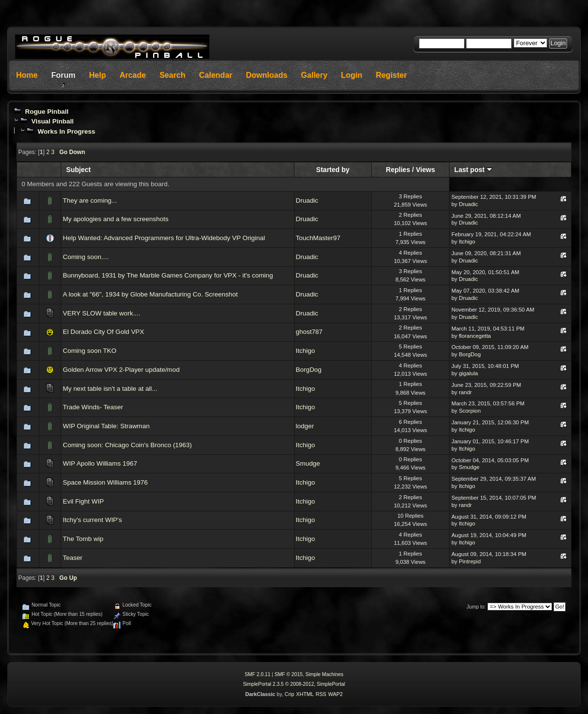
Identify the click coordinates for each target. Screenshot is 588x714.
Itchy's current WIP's (92, 520)
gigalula (468, 373)
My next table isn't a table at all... (110, 389)
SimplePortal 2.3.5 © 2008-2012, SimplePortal (294, 684)
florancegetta (475, 336)
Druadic (307, 200)
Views (426, 170)
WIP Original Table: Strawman (106, 426)
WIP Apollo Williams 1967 (100, 463)
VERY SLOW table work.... (101, 313)
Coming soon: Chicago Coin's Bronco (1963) (127, 445)
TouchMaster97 (318, 238)
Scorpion (470, 411)
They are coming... (90, 200)
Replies (398, 170)
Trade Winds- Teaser (93, 407)
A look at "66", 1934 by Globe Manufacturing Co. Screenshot (150, 294)
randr (465, 392)
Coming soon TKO (89, 351)
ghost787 (309, 332)
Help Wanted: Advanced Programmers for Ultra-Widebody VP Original (164, 238)
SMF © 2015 (289, 674)
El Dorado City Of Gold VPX (103, 332)
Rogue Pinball (47, 112)
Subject (78, 170)
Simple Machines (324, 674)
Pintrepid (470, 561)
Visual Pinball (52, 121)
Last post (473, 170)
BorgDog (470, 354)
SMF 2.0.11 (257, 674)
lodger (305, 426)
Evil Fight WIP (83, 501)
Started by (333, 170)
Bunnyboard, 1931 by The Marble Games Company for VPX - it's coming (168, 275)
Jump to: (476, 607)
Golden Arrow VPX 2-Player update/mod (121, 370)
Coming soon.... (86, 257)
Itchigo (467, 242)
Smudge (308, 463)
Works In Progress (66, 131)
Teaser (72, 558)
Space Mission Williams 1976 (105, 482)
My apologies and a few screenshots (115, 219)
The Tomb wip (83, 539)
